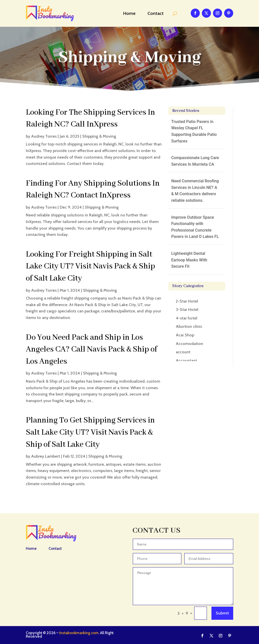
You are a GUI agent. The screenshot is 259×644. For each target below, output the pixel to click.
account (183, 352)
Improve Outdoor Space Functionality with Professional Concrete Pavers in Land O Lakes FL (195, 227)
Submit (222, 613)
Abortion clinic (189, 326)
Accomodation (189, 344)
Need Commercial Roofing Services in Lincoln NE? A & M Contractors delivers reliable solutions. (195, 191)
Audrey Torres (44, 136)
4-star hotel (187, 318)
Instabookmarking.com (79, 633)
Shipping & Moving (99, 136)
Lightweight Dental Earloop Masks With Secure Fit (189, 260)
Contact (156, 13)
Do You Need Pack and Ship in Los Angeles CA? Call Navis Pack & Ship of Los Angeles (91, 350)
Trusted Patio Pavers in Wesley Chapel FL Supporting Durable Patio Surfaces (194, 131)
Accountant (186, 361)
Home (129, 13)
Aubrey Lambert (46, 456)
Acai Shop (185, 335)
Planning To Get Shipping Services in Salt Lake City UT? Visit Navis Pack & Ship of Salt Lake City (90, 432)
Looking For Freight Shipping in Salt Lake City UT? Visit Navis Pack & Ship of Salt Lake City (90, 266)
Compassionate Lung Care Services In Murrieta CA (195, 161)
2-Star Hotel (187, 301)
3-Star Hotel (187, 309)
